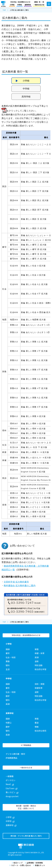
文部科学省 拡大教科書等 (16, 582)
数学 (8, 696)
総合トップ (17, 863)
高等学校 (28, 5)
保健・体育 (40, 653)
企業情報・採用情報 (34, 863)
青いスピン (12, 792)
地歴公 (9, 723)
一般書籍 (10, 776)
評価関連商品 (12, 758)
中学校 (19, 5)
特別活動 (39, 665)
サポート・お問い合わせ (20, 865)
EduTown (12, 788)
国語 (8, 649)
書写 (8, 653)
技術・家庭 (40, 684)
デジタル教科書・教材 (15, 754)
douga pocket (12, 796)
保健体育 (39, 688)
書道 (37, 723)
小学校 (12, 5)
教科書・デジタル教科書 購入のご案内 (26, 836)
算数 (8, 661)
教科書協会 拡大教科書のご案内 (20, 586)
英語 (37, 657)
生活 (8, 669)
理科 (8, 665)
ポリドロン (11, 780)
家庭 (37, 649)
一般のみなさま (39, 5)
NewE (10, 784)
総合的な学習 (40, 669)
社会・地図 (11, 657)
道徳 (37, 661)
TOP (4, 10)
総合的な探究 (40, 731)
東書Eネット (39, 865)
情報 (37, 727)
